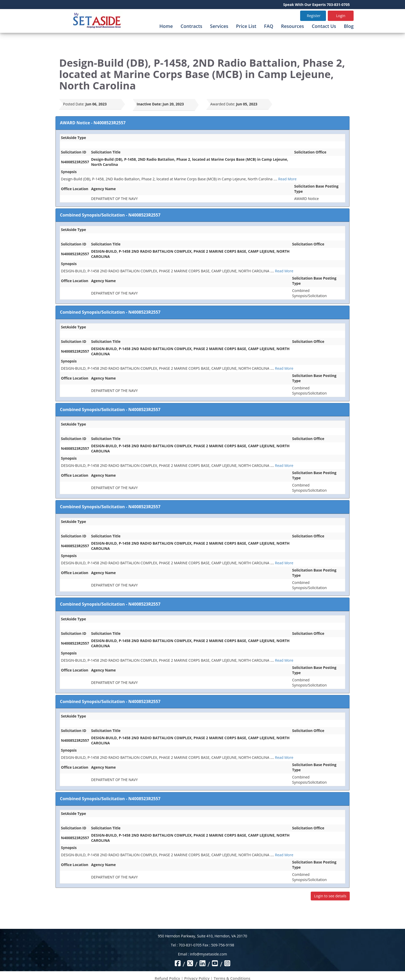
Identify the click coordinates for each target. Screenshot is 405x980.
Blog (349, 26)
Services (219, 26)
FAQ (269, 26)
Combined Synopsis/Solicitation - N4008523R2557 (110, 215)
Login (341, 16)
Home (166, 26)
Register (314, 16)
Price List (246, 26)
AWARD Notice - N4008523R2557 (93, 123)
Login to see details (330, 896)
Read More (287, 179)
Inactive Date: (149, 104)
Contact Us (324, 26)
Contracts (191, 26)
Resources (293, 26)
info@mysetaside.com (209, 954)
